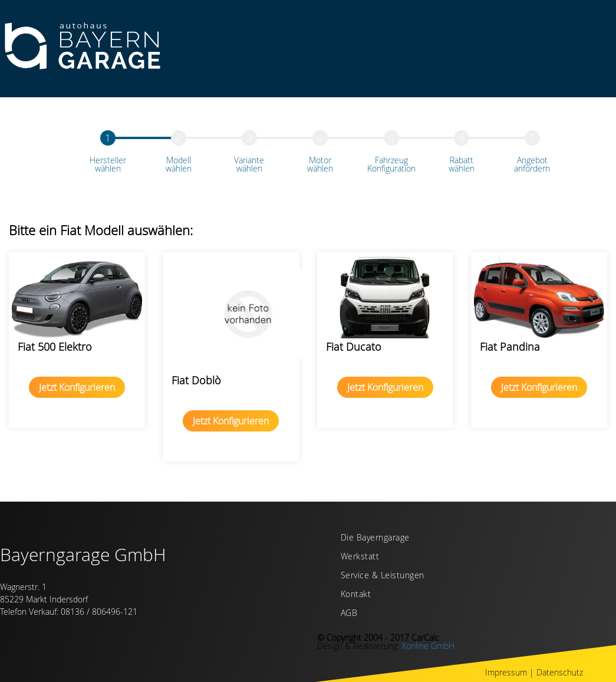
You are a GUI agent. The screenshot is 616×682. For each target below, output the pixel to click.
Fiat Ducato (354, 347)
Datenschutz (560, 673)
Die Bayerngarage (375, 538)
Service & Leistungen (383, 576)
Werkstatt (360, 557)
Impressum (506, 673)
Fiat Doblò (196, 380)
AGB (349, 614)
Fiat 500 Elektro (55, 347)
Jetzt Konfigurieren (77, 387)
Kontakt (356, 595)
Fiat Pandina (510, 347)
